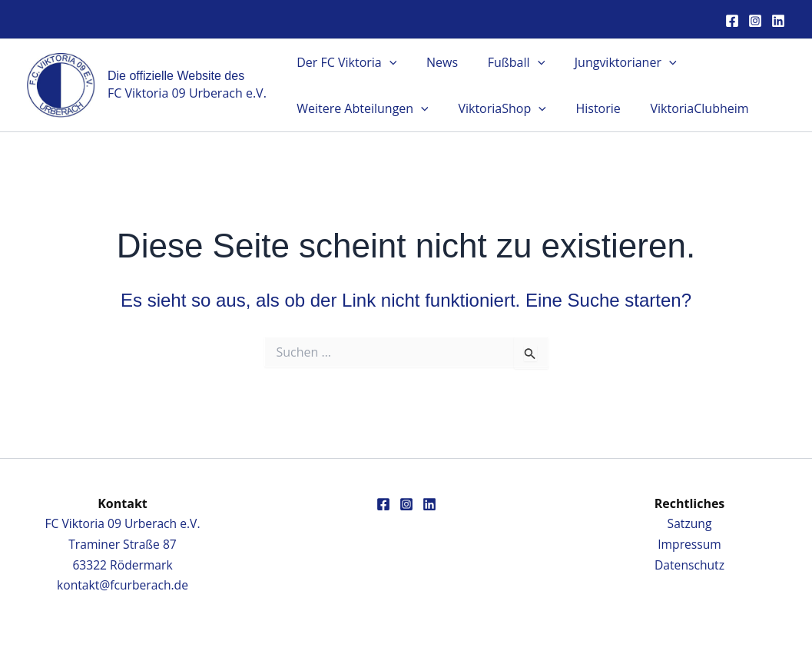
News (434, 62)
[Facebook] (732, 21)
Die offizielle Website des (176, 76)
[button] (386, 62)
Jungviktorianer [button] (607, 62)
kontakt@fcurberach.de (123, 585)
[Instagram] (755, 21)
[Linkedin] (778, 21)
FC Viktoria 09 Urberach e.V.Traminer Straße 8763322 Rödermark (123, 544)
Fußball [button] (503, 62)
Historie (585, 108)
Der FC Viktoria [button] (344, 62)
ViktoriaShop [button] (494, 108)
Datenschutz (689, 564)
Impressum (689, 544)
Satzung (689, 523)
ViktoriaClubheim (681, 108)
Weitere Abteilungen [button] (360, 108)
